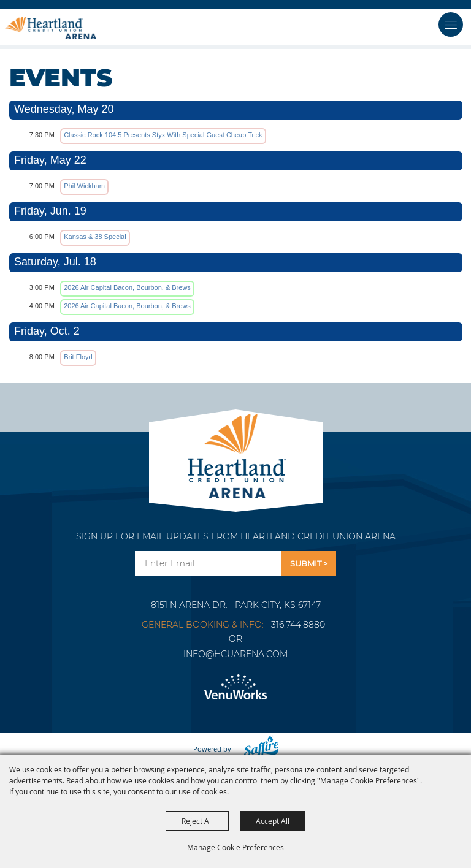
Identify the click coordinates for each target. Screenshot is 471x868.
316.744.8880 (298, 625)
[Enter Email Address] (208, 564)
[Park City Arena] (236, 453)
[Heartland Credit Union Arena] (51, 28)
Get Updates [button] (309, 564)
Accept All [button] (273, 821)
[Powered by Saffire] (258, 749)
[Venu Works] (235, 687)
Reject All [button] (197, 821)
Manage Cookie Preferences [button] (235, 847)
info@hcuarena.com (235, 654)
